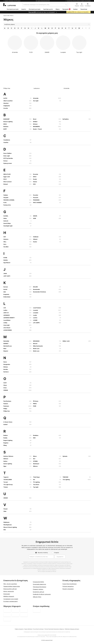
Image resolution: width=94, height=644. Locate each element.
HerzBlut (6, 247)
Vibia (5, 511)
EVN (34, 184)
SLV (34, 459)
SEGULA (6, 459)
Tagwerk (6, 477)
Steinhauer (36, 464)
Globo (5, 218)
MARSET (6, 344)
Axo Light (36, 101)
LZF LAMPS (36, 323)
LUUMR (35, 320)
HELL (5, 242)
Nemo (5, 362)
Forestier (36, 195)
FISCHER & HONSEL (9, 200)
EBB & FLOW (7, 174)
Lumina (35, 318)
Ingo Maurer (7, 263)
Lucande (35, 310)
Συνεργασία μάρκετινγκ (39, 584)
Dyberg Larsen (8, 163)
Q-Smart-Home (8, 422)
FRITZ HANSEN (37, 203)
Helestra (6, 239)
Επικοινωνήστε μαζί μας (10, 589)
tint (34, 480)
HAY (5, 237)
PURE (35, 406)
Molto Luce (36, 351)
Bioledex (6, 127)
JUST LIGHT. (7, 276)
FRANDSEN (36, 200)
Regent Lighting (8, 440)
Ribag (5, 445)
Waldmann (6, 522)
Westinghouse (8, 525)
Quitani (5, 424)
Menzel (35, 344)
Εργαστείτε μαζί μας (39, 592)
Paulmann (6, 406)
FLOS (5, 203)
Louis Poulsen (37, 308)
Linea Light (7, 325)
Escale (35, 179)
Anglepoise (7, 106)
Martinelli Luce (8, 346)
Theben (6, 487)
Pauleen (6, 404)
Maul (5, 349)
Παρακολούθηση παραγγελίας (12, 586)
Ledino (5, 310)
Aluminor (6, 103)
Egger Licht (7, 177)
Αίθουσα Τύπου (37, 597)
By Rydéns (66, 119)
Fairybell (6, 198)
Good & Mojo (7, 223)
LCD (5, 308)
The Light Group (8, 485)
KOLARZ (35, 287)
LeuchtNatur (7, 320)
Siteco (35, 456)
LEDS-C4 (6, 313)
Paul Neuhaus (7, 401)
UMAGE (6, 498)
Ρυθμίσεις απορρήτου (19, 629)
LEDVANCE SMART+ (9, 318)
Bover (35, 119)
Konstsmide (36, 289)
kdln (5, 292)
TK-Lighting (36, 482)
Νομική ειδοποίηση (28, 629)
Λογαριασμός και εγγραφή (11, 599)
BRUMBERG (36, 127)
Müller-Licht (66, 341)
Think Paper (36, 477)
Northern (6, 372)
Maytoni (6, 351)
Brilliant (35, 122)
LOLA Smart (7, 328)
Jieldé (5, 273)
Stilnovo (35, 466)
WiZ (5, 530)
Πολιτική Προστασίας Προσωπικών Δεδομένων (54, 629)
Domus (5, 161)
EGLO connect (7, 182)
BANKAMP (6, 119)
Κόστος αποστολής (9, 591)
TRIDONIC (65, 477)
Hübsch (35, 239)
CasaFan (6, 142)
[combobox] (45, 5)
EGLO (5, 179)
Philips (5, 409)
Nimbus (6, 367)
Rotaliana (36, 435)
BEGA (5, 124)
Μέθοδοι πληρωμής (9, 596)
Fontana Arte (7, 205)
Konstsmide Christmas (39, 292)
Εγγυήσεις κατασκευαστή (11, 601)
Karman (6, 287)
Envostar (36, 174)
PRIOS (35, 404)
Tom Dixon (36, 485)
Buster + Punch (37, 129)
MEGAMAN (36, 341)
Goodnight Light (8, 226)
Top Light (36, 487)
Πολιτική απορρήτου (68, 586)
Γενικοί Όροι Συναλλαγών (70, 584)
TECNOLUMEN (8, 480)
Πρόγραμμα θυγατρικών (40, 587)
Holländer (36, 237)
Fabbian (6, 195)
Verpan (6, 509)
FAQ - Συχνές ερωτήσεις (10, 584)
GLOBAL (6, 216)
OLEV (5, 383)
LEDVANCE (7, 315)
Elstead (6, 184)
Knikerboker (7, 297)
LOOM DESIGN (8, 330)
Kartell (5, 289)
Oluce (5, 385)
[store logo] (10, 5)
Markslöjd (6, 341)
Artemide (36, 98)
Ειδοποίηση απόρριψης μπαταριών (72, 629)
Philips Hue (7, 411)
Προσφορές (66, 9)
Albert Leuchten (8, 101)
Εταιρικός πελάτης (38, 589)
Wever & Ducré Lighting (10, 527)
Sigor (5, 466)
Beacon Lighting (8, 122)
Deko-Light (7, 156)
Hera (5, 244)
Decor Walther (8, 153)
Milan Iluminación (38, 346)
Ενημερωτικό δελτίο (38, 582)
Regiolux (6, 443)
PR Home (36, 401)
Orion (5, 388)
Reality (5, 438)
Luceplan (36, 313)
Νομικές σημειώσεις (68, 589)
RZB (34, 438)
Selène (5, 461)
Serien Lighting (8, 464)
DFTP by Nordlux (8, 158)
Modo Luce (36, 349)
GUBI (34, 218)
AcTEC (5, 98)
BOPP (5, 129)
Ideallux (6, 260)
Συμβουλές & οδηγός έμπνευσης (42, 594)
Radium (6, 435)
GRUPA (35, 216)
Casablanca (7, 140)
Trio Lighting (66, 480)
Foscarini (36, 198)
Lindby (5, 323)
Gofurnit (6, 221)
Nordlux (6, 369)
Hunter (35, 242)
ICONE (5, 258)
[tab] (17, 591)
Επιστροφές (7, 594)
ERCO (35, 177)
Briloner (35, 124)
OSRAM (6, 390)
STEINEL (35, 461)
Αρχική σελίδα (6, 16)
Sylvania (65, 456)
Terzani (6, 482)
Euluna (35, 182)
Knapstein (6, 294)
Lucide (35, 315)
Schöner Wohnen (8, 456)
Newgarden (7, 364)
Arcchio (6, 108)
